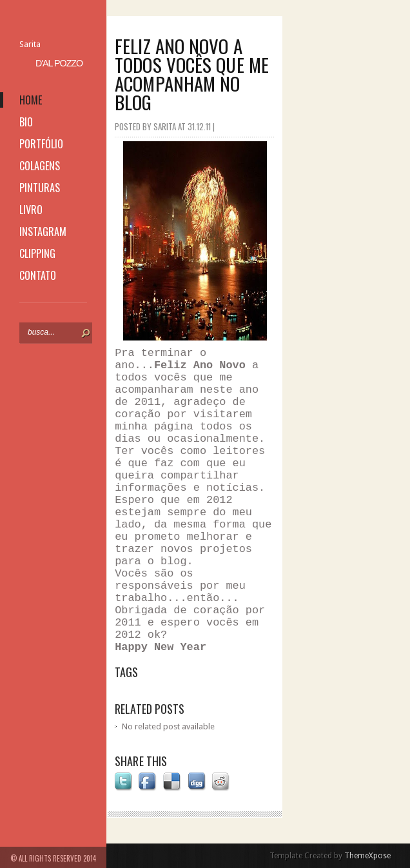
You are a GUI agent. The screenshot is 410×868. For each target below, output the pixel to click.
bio (26, 122)
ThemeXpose (367, 856)
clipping (37, 253)
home (31, 100)
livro (31, 210)
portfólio (41, 144)
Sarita (30, 44)
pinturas (40, 188)
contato (38, 275)
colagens (40, 166)
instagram (43, 232)
